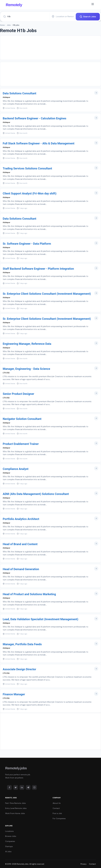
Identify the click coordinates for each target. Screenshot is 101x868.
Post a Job (57, 813)
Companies (10, 841)
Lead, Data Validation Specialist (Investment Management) (41, 619)
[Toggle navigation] (93, 5)
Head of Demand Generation (21, 569)
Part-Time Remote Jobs (16, 803)
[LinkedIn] (22, 787)
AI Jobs (8, 851)
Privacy (83, 864)
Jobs (9, 25)
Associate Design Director (19, 669)
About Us (57, 803)
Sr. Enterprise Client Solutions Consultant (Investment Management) (47, 294)
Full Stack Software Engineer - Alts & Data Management (39, 143)
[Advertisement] (50, 48)
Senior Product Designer (18, 394)
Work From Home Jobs (15, 813)
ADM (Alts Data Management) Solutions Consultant (36, 494)
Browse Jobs (11, 836)
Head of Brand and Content (20, 544)
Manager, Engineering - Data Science (26, 369)
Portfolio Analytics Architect (21, 519)
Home (2, 25)
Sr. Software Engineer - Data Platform (27, 244)
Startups (9, 846)
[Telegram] (28, 787)
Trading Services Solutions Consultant (27, 168)
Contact (56, 808)
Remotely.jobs (16, 768)
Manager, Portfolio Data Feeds (22, 644)
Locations (9, 831)
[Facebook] (9, 787)
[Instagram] (34, 787)
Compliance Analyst (16, 469)
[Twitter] (16, 787)
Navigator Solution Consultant (22, 419)
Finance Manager (14, 694)
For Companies (59, 818)
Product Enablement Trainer (21, 444)
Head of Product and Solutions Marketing (29, 594)
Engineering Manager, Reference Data (27, 344)
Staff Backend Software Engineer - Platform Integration (38, 269)
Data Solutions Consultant (19, 93)
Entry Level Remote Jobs (16, 808)
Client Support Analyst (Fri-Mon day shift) (30, 193)
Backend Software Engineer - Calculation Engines (35, 118)
